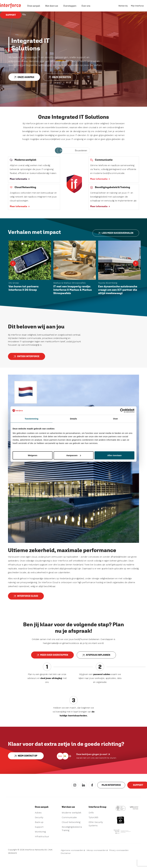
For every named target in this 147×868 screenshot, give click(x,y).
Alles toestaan (115, 455)
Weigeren (33, 455)
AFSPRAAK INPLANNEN (96, 664)
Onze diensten (60, 78)
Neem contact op (26, 765)
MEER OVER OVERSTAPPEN (52, 664)
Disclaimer (66, 862)
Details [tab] (73, 419)
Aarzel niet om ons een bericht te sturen (96, 766)
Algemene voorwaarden (73, 859)
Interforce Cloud (26, 605)
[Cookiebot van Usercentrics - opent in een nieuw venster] (122, 411)
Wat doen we (52, 6)
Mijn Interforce (137, 6)
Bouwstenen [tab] (81, 151)
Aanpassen (74, 455)
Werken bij (123, 6)
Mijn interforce (111, 794)
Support (11, 16)
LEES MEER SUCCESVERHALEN (116, 242)
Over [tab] (116, 419)
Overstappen (70, 6)
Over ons (86, 6)
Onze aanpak (34, 6)
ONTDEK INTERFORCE (27, 366)
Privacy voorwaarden (119, 859)
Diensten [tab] (65, 151)
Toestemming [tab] (32, 419)
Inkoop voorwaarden (97, 859)
